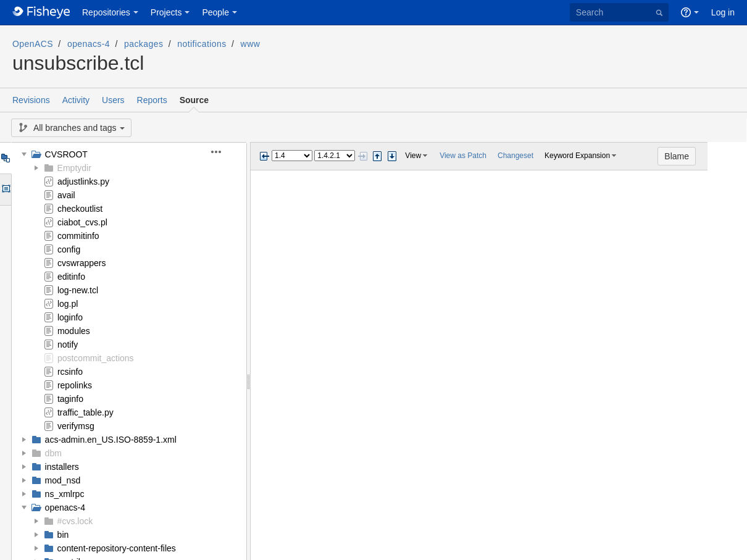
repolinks (75, 385)
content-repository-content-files (117, 548)
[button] (223, 152)
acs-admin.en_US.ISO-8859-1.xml (111, 440)
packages (144, 44)
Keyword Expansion (577, 156)
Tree (5, 158)
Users (113, 100)
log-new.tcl (78, 290)
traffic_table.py (86, 412)
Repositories (106, 12)
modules (74, 331)
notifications (202, 44)
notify (68, 345)
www (251, 44)
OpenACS (33, 44)
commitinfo (78, 236)
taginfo (70, 399)
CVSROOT (66, 154)
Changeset (515, 156)
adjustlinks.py (83, 182)
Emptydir (74, 168)
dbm (53, 453)
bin (63, 535)
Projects (166, 12)
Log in (723, 12)
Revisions (31, 100)
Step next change (392, 156)
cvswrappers (82, 263)
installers (62, 467)
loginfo (70, 317)
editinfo (71, 277)
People (215, 12)
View (413, 156)
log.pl (68, 304)
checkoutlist (80, 209)
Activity (76, 100)
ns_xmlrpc (65, 494)
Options (5, 190)
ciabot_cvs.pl (82, 222)
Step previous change (377, 156)
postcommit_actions (96, 358)
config (69, 249)
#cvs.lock (75, 521)
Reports (152, 100)
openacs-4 (89, 44)
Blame (716, 156)
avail (66, 195)
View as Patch (463, 156)
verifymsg (76, 426)
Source (194, 100)
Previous (264, 156)
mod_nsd (63, 480)
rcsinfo (70, 372)
